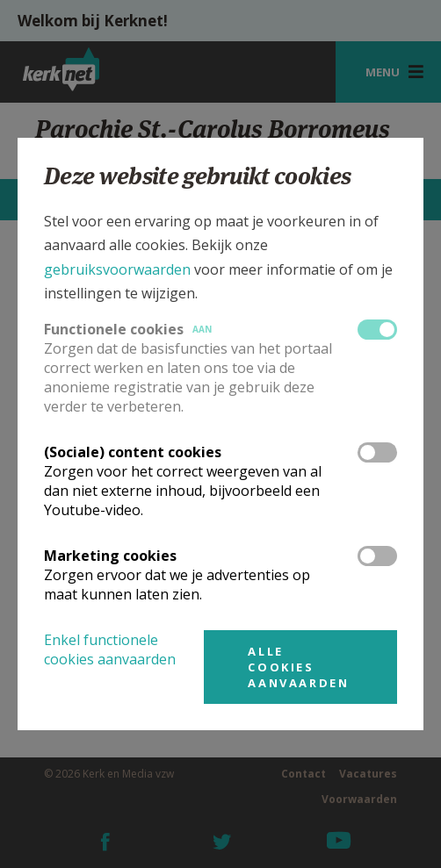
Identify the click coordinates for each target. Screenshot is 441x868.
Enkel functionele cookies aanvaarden (110, 649)
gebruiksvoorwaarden (117, 269)
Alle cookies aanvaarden (298, 667)
